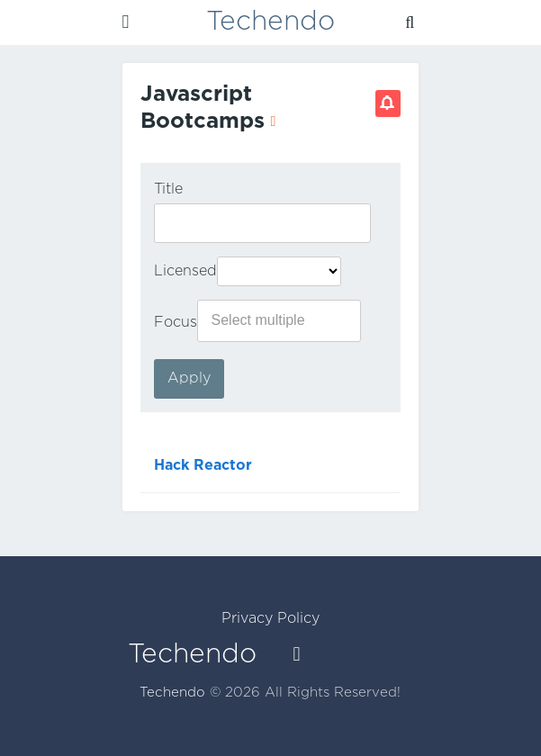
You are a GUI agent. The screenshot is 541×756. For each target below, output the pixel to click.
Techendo (270, 22)
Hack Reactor (203, 466)
